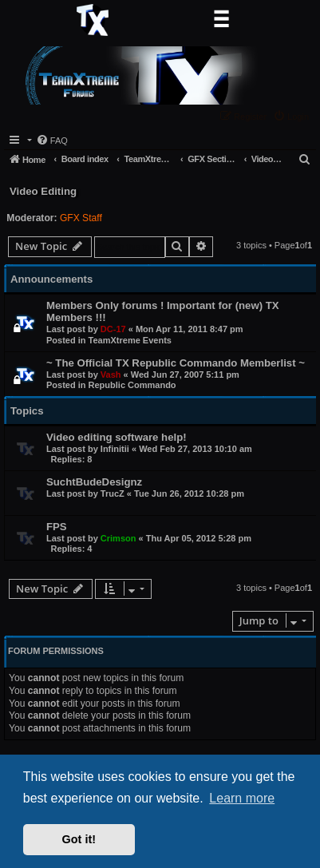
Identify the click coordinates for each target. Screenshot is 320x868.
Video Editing (43, 191)
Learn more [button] (242, 798)
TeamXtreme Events (130, 340)
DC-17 (113, 329)
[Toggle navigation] (221, 20)
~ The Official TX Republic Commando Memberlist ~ (176, 363)
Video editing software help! (117, 437)
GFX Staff (81, 218)
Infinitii (115, 449)
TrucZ (113, 493)
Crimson (119, 538)
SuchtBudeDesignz (94, 482)
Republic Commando (132, 385)
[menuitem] (293, 116)
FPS (57, 527)
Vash (111, 375)
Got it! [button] (79, 839)
